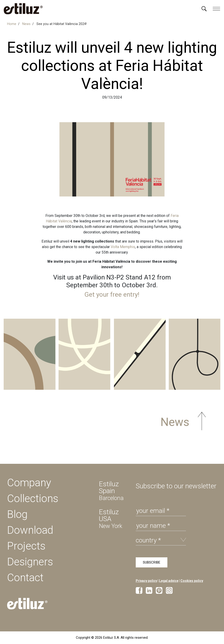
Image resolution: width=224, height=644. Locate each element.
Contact (25, 578)
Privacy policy (146, 581)
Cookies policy (192, 581)
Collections (33, 498)
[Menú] (204, 9)
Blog (17, 514)
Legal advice (169, 581)
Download (30, 530)
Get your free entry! (112, 294)
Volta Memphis (123, 247)
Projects (26, 546)
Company (29, 483)
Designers (30, 562)
